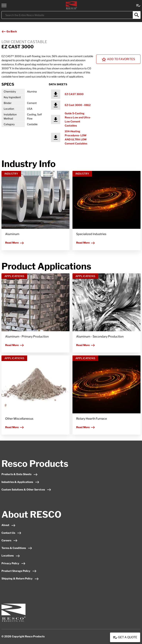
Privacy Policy (13, 563)
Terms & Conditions (17, 548)
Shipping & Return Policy (20, 578)
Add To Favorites (118, 59)
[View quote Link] (138, 5)
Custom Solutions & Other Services (26, 489)
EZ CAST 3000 (74, 94)
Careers (10, 540)
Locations (11, 556)
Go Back (9, 31)
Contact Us (11, 533)
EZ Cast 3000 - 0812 (78, 105)
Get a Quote (125, 638)
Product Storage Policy (19, 571)
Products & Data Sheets (20, 474)
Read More (15, 243)
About (9, 525)
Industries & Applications (20, 482)
